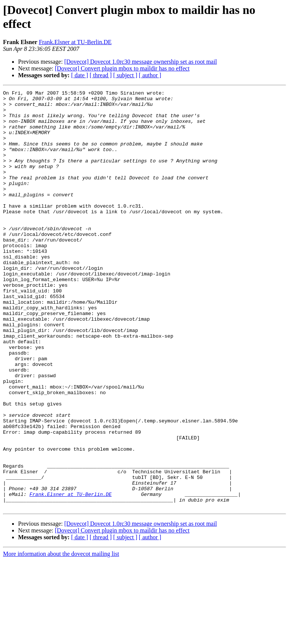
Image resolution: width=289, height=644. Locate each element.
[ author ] (150, 75)
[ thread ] (101, 75)
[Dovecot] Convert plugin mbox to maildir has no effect (122, 68)
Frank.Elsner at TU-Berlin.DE (75, 42)
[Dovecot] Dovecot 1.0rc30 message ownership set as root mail (141, 62)
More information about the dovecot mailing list (61, 637)
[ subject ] (125, 75)
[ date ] (80, 75)
